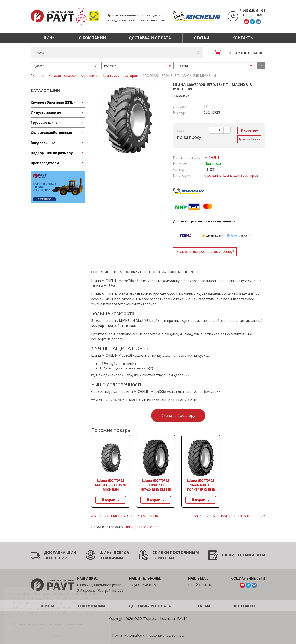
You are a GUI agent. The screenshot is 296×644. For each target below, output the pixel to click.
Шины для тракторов (241, 175)
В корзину (249, 130)
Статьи (202, 38)
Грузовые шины (45, 123)
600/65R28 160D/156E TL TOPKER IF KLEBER (230, 516)
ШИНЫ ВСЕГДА (114, 552)
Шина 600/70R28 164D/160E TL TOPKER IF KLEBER (201, 485)
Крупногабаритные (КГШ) (53, 102)
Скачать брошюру (178, 415)
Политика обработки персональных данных (148, 635)
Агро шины (213, 175)
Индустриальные (46, 112)
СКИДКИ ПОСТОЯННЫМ (176, 552)
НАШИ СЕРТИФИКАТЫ (243, 555)
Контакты (243, 38)
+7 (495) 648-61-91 (144, 585)
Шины (49, 38)
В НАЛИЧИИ (111, 558)
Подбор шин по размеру (52, 153)
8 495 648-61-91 (252, 11)
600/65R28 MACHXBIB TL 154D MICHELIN (125, 516)
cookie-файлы (80, 598)
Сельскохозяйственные (51, 133)
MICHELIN (213, 158)
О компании (92, 38)
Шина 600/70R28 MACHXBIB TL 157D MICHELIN (111, 485)
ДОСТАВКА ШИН (60, 552)
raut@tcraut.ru (200, 585)
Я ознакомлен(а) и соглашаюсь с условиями (46, 619)
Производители (45, 163)
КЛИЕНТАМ (163, 558)
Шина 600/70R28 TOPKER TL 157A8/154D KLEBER (156, 485)
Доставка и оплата (150, 38)
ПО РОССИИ (56, 558)
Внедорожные (43, 143)
